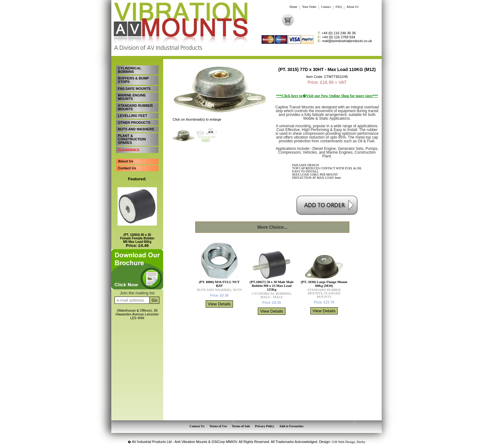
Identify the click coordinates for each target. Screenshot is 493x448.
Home (293, 7)
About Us (353, 7)
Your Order (309, 7)
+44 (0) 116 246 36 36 (337, 33)
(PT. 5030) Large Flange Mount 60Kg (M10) (324, 284)
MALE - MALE (272, 297)
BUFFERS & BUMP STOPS (133, 79)
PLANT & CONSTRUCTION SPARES (132, 135)
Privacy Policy (264, 426)
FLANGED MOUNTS (328, 295)
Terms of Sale (241, 426)
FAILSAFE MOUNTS (134, 87)
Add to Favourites (291, 426)
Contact (326, 7)
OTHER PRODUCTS (134, 119)
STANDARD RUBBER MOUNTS (135, 105)
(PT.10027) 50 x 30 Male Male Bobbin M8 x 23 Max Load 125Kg (272, 286)
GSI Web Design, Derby (349, 441)
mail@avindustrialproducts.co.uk (345, 41)
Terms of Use (219, 426)
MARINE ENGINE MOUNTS (132, 95)
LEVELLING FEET (132, 113)
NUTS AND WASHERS (136, 126)
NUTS (237, 290)
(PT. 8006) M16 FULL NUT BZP (219, 284)
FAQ (338, 7)
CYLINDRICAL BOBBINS (129, 70)
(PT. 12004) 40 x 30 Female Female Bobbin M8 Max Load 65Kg (137, 233)
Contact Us (127, 163)
